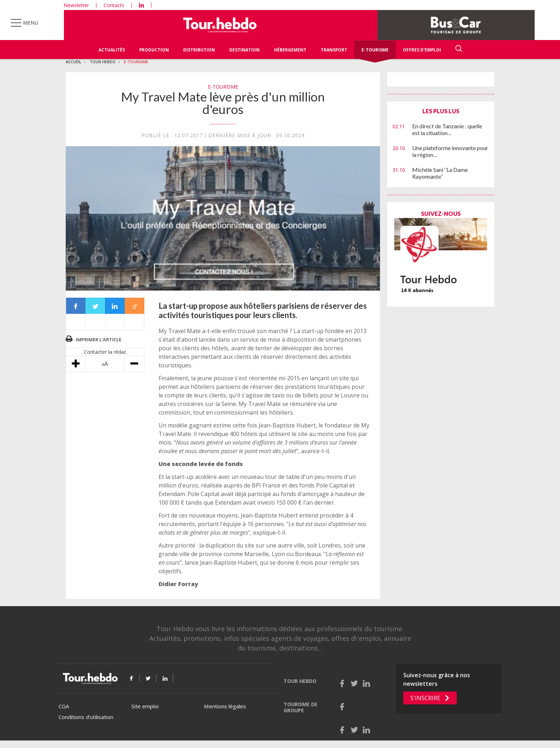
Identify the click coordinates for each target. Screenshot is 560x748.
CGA (64, 706)
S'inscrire (425, 698)
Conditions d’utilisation (86, 717)
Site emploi (145, 706)
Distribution (199, 50)
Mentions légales (225, 706)
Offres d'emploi (422, 50)
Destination (244, 50)
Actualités (112, 50)
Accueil (74, 62)
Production (154, 50)
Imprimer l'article (99, 340)
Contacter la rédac (105, 352)
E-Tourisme (375, 50)
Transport (334, 50)
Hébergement (290, 50)
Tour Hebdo (103, 62)
